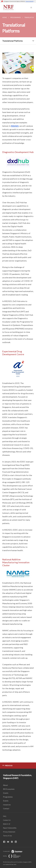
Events (6, 801)
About (5, 785)
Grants (6, 793)
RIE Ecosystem (9, 789)
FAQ (5, 816)
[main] (18, 391)
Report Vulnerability (10, 828)
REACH (6, 824)
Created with (14, 851)
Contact (6, 809)
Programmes (8, 797)
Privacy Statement (9, 832)
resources (7, 805)
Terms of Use (7, 836)
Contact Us (7, 820)
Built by (13, 856)
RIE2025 (15, 126)
